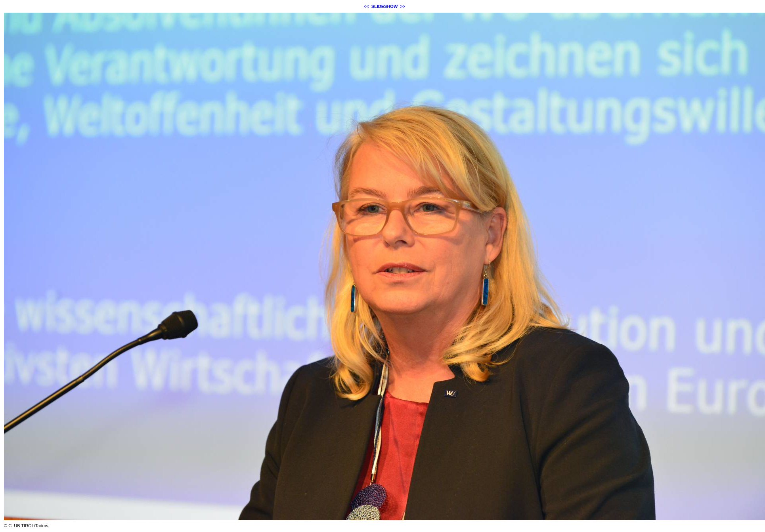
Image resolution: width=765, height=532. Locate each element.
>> (403, 6)
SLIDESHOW (385, 6)
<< (366, 6)
